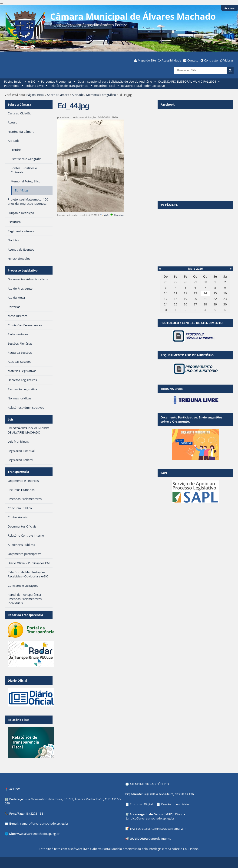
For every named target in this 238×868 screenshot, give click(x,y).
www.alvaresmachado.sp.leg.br (38, 834)
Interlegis (155, 849)
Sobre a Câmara (58, 95)
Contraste (211, 60)
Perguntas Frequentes (56, 81)
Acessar (230, 8)
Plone (194, 849)
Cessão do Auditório (175, 804)
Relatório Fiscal (105, 86)
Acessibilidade (171, 60)
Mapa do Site (147, 60)
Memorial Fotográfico (101, 95)
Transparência (18, 472)
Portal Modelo (112, 849)
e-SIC (32, 81)
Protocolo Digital (141, 804)
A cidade (78, 95)
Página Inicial (13, 81)
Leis (11, 419)
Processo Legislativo (23, 270)
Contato (193, 60)
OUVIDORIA (138, 839)
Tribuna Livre (34, 86)
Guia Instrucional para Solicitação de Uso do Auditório (115, 81)
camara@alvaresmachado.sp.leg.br (44, 823)
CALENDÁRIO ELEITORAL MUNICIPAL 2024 (187, 81)
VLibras (228, 60)
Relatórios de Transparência (69, 86)
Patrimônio (12, 86)
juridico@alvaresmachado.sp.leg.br (150, 818)
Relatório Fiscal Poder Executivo (143, 86)
